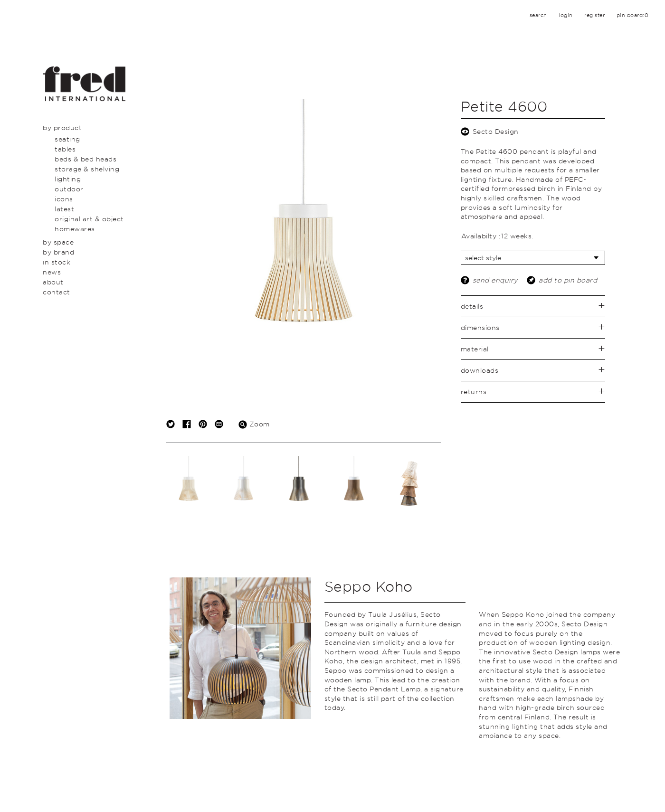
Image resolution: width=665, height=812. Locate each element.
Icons (64, 199)
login (566, 15)
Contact (57, 292)
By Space (58, 242)
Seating (67, 139)
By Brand (58, 252)
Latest (64, 209)
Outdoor (69, 189)
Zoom (254, 424)
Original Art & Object (89, 219)
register (594, 15)
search (538, 15)
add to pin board (568, 280)
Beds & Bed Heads (85, 159)
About (53, 282)
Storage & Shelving (87, 169)
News (52, 272)
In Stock (57, 262)
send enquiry (495, 280)
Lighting (68, 179)
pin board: (633, 15)
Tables (65, 149)
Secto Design (496, 131)
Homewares (75, 229)
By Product (62, 127)
